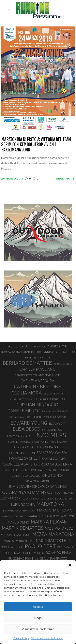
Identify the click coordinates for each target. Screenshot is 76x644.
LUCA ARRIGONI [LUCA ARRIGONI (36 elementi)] (11, 498)
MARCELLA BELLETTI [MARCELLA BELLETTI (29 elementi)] (62, 516)
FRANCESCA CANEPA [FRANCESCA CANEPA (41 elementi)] (52, 453)
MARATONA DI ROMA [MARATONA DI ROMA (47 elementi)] (54, 510)
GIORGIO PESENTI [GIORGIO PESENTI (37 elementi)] (15, 470)
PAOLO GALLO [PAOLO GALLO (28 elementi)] (66, 547)
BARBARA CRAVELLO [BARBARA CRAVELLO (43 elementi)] (59, 352)
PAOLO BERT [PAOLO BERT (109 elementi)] (40, 546)
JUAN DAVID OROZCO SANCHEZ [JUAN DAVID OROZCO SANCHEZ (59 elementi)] (38, 486)
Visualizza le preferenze (38, 629)
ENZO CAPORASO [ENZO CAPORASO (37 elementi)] (19, 436)
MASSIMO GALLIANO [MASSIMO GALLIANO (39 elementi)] (16, 535)
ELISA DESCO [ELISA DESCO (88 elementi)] (27, 429)
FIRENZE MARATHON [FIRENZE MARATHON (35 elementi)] (21, 453)
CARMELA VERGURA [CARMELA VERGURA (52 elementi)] (37, 381)
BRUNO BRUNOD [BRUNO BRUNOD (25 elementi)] (63, 364)
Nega (38, 618)
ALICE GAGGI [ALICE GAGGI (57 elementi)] (19, 346)
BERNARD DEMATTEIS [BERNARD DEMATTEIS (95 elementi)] (28, 363)
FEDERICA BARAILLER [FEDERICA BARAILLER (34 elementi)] (50, 447)
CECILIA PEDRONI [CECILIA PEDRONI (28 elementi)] (53, 394)
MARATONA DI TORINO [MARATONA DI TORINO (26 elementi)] (14, 516)
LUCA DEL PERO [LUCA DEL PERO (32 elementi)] (65, 498)
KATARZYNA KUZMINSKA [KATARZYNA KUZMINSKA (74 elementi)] (27, 492)
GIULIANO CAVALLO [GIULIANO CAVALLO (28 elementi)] (60, 470)
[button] (70, 565)
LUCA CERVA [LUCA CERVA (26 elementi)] (47, 499)
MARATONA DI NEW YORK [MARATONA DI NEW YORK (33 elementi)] (19, 510)
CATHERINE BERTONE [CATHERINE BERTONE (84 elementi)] (37, 387)
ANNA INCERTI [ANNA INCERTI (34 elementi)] (32, 352)
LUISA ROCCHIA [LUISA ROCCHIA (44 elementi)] (23, 504)
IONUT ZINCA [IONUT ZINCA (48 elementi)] (52, 475)
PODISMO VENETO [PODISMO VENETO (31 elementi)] (33, 553)
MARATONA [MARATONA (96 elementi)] (50, 504)
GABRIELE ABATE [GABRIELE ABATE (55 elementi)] (18, 464)
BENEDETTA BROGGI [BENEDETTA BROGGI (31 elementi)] (37, 358)
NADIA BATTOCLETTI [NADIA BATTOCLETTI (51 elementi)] (54, 540)
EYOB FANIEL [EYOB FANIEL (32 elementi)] (40, 442)
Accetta (38, 607)
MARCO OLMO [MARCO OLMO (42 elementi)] (18, 522)
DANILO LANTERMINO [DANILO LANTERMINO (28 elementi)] (55, 411)
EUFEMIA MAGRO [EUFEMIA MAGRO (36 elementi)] (19, 442)
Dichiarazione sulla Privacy (47, 638)
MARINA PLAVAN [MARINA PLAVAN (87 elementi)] (49, 522)
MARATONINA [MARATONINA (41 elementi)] (38, 516)
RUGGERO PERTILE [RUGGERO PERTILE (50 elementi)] (23, 558)
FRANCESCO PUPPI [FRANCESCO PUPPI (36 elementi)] (54, 458)
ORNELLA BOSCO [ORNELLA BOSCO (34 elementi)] (12, 547)
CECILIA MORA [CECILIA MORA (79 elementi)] (27, 393)
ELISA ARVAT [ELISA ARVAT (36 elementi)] (57, 423)
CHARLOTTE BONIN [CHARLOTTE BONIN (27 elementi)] (21, 399)
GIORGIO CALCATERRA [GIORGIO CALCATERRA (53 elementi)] (53, 464)
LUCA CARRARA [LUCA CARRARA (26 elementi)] (31, 499)
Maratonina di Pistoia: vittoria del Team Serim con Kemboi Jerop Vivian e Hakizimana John (36, 145)
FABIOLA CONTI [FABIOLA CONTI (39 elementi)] (23, 447)
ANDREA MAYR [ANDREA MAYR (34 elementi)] (57, 346)
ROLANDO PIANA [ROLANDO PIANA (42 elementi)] (58, 553)
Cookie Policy (21, 638)
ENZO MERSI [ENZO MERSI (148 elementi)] (50, 435)
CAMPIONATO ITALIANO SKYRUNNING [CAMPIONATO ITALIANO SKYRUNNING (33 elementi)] (38, 375)
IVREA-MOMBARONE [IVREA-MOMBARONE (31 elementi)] (38, 481)
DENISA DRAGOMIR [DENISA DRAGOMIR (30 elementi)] (55, 417)
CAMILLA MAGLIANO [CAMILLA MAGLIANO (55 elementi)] (37, 369)
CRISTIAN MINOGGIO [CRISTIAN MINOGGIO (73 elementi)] (37, 405)
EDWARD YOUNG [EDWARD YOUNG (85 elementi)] (29, 423)
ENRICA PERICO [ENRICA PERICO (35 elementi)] (52, 430)
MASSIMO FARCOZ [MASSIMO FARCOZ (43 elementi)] (59, 528)
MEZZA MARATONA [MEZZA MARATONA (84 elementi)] (53, 534)
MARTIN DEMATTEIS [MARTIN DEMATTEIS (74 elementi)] (22, 528)
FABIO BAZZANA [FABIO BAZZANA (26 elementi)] (58, 442)
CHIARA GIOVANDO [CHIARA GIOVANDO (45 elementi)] (49, 399)
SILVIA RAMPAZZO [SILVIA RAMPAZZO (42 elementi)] (54, 559)
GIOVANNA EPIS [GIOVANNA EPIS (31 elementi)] (38, 470)
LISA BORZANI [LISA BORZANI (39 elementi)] (64, 493)
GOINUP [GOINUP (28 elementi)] (16, 476)
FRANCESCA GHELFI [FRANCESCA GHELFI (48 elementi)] (25, 458)
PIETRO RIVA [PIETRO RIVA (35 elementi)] (12, 553)
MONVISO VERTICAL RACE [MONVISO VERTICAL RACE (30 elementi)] (19, 541)
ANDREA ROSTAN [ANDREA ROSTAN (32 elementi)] (11, 352)
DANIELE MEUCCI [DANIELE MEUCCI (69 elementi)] (24, 411)
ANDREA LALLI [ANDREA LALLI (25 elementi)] (39, 347)
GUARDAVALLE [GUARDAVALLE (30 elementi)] (31, 476)
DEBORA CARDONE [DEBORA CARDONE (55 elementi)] (25, 417)
